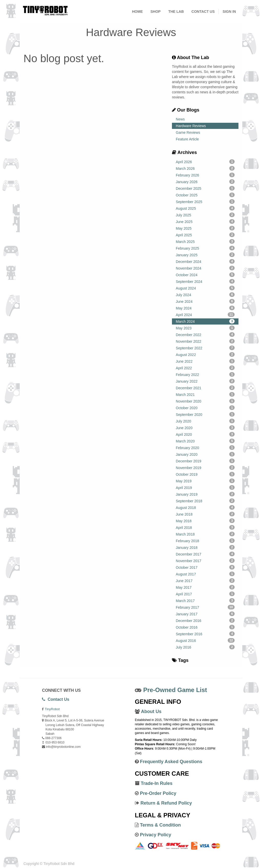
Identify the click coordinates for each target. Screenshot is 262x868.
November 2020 (205, 401)
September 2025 (205, 202)
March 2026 (205, 168)
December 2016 (205, 620)
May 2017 (205, 587)
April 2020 (205, 434)
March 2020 (205, 441)
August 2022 (205, 354)
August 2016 (205, 640)
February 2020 (205, 448)
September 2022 (205, 348)
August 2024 (205, 288)
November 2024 (205, 268)
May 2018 (205, 521)
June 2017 (205, 581)
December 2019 (205, 461)
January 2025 (205, 255)
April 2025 (205, 235)
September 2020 (205, 414)
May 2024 (205, 308)
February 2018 (205, 541)
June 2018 (205, 514)
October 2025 (205, 195)
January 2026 (205, 182)
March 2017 (205, 600)
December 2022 (205, 335)
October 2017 (205, 567)
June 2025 (205, 221)
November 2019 (205, 468)
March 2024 (205, 321)
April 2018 (205, 527)
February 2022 (205, 374)
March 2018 (205, 534)
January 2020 (205, 454)
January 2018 (205, 547)
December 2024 (205, 261)
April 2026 (205, 162)
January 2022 (205, 381)
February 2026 (205, 175)
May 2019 (205, 481)
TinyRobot (52, 709)
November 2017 (205, 561)
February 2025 (205, 248)
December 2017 (205, 554)
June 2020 (205, 428)
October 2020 (205, 408)
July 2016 (205, 647)
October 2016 (205, 627)
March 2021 (205, 394)
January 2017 (205, 614)
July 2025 (205, 215)
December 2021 (205, 388)
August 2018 (205, 507)
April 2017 (205, 594)
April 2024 (205, 315)
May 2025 (205, 228)
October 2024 (205, 275)
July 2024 (205, 295)
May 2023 (205, 328)
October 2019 (205, 474)
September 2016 (205, 634)
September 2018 (205, 501)
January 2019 (205, 494)
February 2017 (205, 607)
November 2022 (205, 341)
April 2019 (205, 487)
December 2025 (205, 188)
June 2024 (205, 301)
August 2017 (205, 574)
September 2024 (205, 281)
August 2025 (205, 208)
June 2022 (205, 361)
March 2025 (205, 241)
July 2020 (205, 421)
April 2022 (205, 368)
